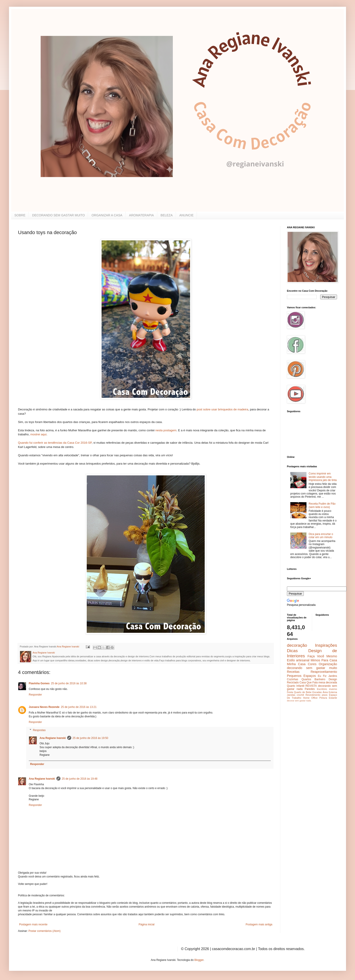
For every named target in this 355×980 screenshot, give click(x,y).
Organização (328, 664)
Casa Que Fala (309, 682)
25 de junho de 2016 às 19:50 (90, 738)
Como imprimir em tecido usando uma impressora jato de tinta (323, 477)
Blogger (199, 960)
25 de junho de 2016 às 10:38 (69, 683)
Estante (333, 698)
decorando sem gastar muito (312, 668)
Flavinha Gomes (39, 683)
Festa (290, 692)
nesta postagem (166, 430)
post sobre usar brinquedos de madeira (222, 409)
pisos (325, 695)
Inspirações (326, 645)
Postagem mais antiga (259, 924)
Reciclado (293, 682)
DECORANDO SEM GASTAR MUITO (58, 215)
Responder (35, 695)
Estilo (291, 660)
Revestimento (313, 695)
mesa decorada (328, 682)
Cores (312, 664)
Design (333, 679)
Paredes (310, 689)
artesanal (303, 660)
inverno (333, 689)
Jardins (333, 676)
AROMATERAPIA (141, 215)
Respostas (39, 730)
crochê (300, 695)
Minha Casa (296, 664)
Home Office (310, 698)
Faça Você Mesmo (322, 656)
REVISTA (311, 686)
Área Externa (330, 692)
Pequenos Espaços (301, 676)
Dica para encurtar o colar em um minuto (321, 536)
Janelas (291, 695)
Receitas (293, 672)
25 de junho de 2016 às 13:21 (79, 707)
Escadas (317, 692)
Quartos (306, 679)
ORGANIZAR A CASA (107, 215)
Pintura (323, 698)
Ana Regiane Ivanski (53, 738)
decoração (297, 645)
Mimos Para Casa (324, 660)
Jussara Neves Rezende (44, 707)
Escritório (322, 689)
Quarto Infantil (296, 686)
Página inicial (147, 924)
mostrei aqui (38, 434)
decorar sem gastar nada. (299, 701)
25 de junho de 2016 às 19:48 (80, 779)
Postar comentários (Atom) (45, 931)
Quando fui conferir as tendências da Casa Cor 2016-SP (55, 443)
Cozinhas (293, 679)
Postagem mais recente (33, 924)
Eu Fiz (322, 676)
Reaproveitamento (324, 672)
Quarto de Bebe (303, 692)
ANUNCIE (186, 215)
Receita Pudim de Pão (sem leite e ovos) (322, 505)
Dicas (292, 651)
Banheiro (320, 679)
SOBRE (20, 215)
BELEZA (167, 215)
